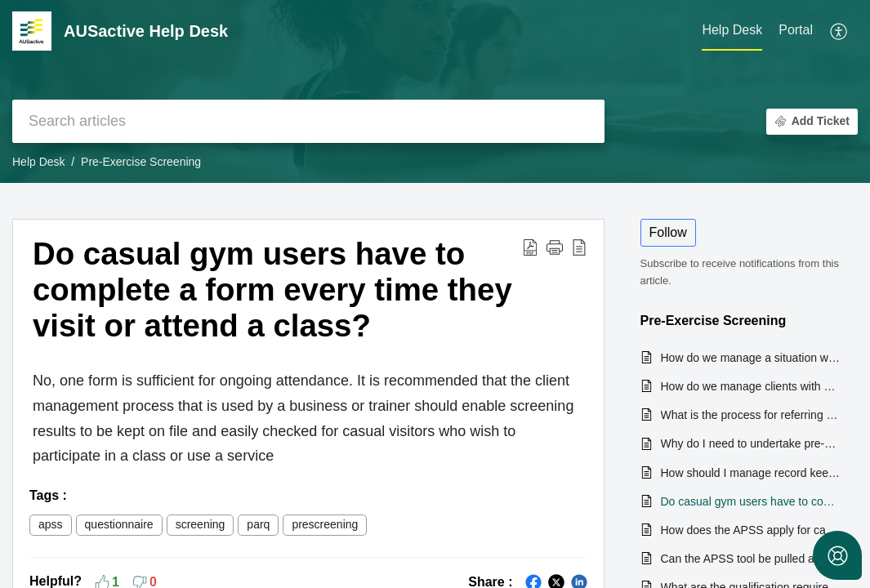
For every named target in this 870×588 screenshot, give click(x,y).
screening (201, 524)
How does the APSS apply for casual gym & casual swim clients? (752, 530)
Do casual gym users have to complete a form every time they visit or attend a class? (752, 501)
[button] (839, 31)
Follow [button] (668, 232)
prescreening (325, 524)
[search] (308, 121)
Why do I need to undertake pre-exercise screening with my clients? (752, 443)
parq (258, 524)
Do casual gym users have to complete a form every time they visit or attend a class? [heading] (272, 290)
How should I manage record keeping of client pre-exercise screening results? (752, 473)
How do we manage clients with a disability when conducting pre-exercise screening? (752, 386)
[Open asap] (837, 555)
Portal (796, 30)
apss (51, 524)
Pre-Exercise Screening (141, 162)
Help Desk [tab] (732, 30)
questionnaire (119, 524)
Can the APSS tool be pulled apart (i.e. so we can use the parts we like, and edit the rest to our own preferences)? (752, 559)
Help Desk (39, 162)
